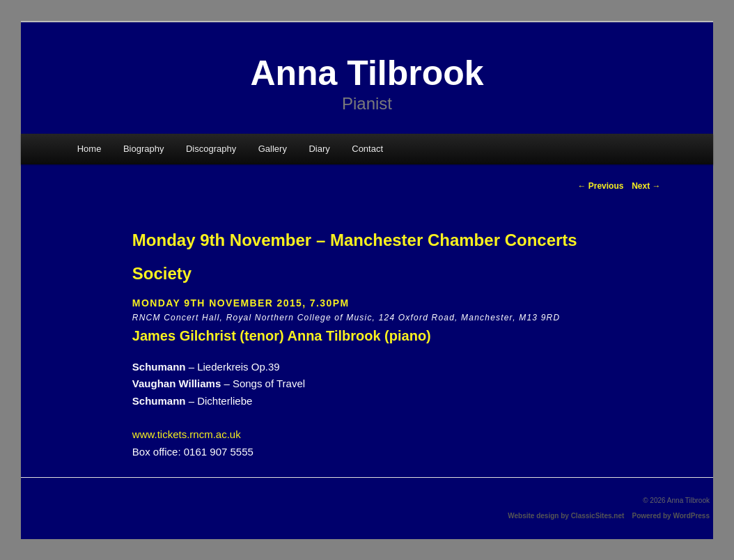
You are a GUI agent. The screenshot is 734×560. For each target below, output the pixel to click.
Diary (319, 149)
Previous (600, 186)
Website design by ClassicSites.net (566, 516)
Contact (367, 149)
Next (646, 186)
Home (89, 149)
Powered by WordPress (671, 516)
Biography (144, 149)
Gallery (273, 149)
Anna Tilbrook (367, 73)
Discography (211, 149)
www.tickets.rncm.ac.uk (187, 434)
